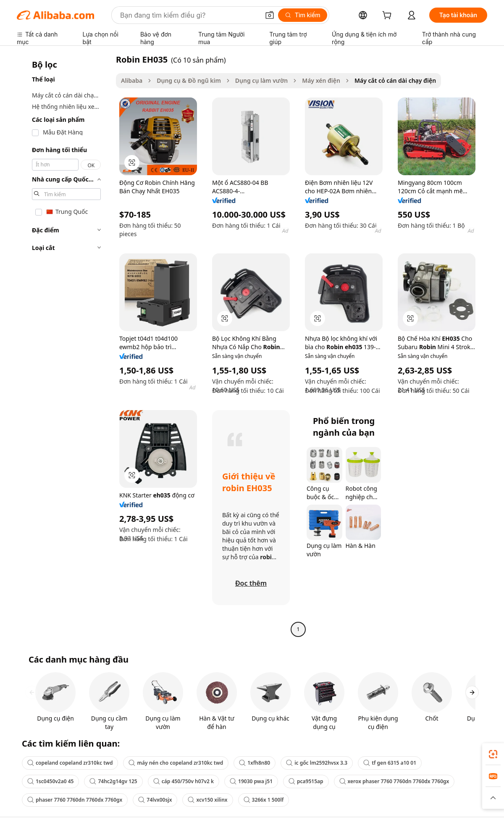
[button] (270, 15)
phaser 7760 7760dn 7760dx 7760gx (75, 800)
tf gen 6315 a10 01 (390, 763)
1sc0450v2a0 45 (50, 781)
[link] (493, 754)
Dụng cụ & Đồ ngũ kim (189, 80)
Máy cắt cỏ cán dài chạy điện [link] (395, 80)
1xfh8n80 (255, 763)
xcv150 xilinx (207, 800)
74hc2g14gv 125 (113, 781)
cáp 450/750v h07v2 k (184, 781)
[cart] (388, 16)
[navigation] (64, 345)
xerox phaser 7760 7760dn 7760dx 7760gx (394, 781)
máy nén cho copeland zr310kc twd (176, 763)
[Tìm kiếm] (303, 15)
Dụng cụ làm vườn (261, 80)
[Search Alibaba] (189, 15)
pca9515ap (306, 781)
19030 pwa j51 (251, 781)
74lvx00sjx (155, 800)
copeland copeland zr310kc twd (70, 763)
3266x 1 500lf (264, 800)
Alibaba (132, 80)
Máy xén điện (321, 80)
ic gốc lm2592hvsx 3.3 (317, 763)
